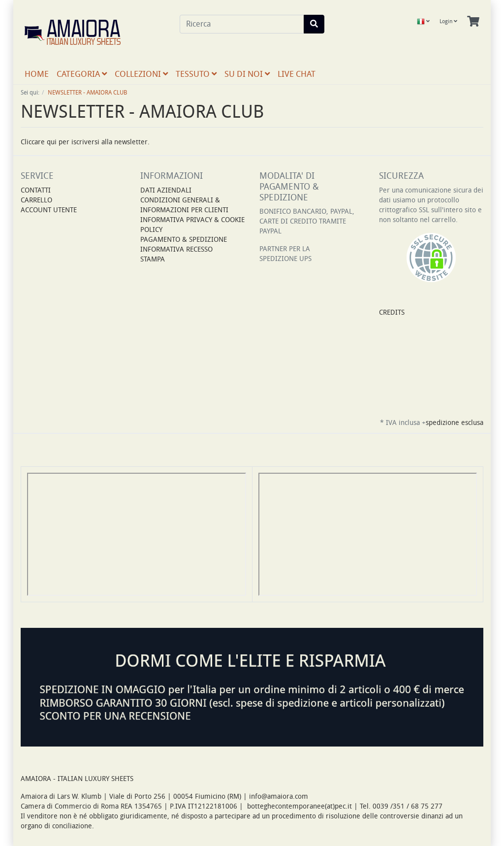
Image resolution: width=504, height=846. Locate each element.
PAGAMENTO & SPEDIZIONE (184, 240)
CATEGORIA (82, 74)
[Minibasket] (473, 22)
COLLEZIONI (141, 74)
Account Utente (49, 210)
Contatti (36, 190)
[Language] (423, 22)
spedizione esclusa (455, 423)
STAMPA (153, 259)
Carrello (36, 200)
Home (37, 74)
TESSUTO (196, 74)
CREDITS (392, 312)
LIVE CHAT (297, 74)
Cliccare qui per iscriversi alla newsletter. (85, 142)
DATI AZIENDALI (166, 190)
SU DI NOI (247, 74)
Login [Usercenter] (448, 21)
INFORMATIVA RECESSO (176, 249)
